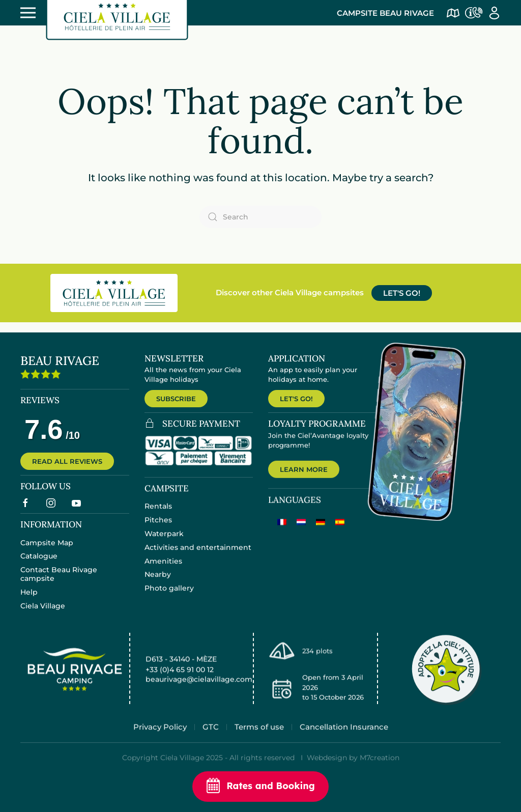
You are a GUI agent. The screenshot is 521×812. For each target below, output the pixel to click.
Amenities (163, 569)
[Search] (260, 217)
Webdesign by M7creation (353, 770)
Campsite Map (47, 550)
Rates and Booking (260, 787)
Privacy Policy (160, 739)
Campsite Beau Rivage (385, 13)
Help (29, 599)
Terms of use (259, 739)
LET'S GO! (402, 293)
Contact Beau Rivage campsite (59, 581)
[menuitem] (282, 532)
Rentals (158, 514)
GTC (211, 739)
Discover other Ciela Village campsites (290, 292)
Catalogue (39, 563)
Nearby (158, 582)
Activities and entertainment (198, 555)
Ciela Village (43, 613)
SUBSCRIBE (176, 399)
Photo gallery (169, 596)
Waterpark (164, 542)
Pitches (158, 528)
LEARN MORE (304, 479)
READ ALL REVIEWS (67, 466)
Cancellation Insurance (344, 739)
